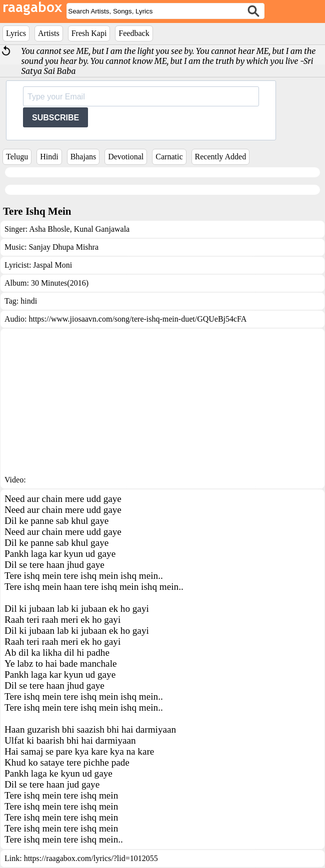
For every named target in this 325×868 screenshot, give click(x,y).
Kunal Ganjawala (101, 229)
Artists (49, 33)
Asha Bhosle (49, 229)
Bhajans (83, 157)
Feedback (134, 33)
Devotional (126, 157)
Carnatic (169, 157)
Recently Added (221, 157)
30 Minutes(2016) (60, 283)
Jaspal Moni (52, 265)
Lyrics (16, 33)
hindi (29, 301)
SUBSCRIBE (55, 118)
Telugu (17, 157)
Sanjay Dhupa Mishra (63, 247)
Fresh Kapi (89, 33)
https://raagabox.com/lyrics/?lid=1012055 (91, 858)
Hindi (49, 157)
